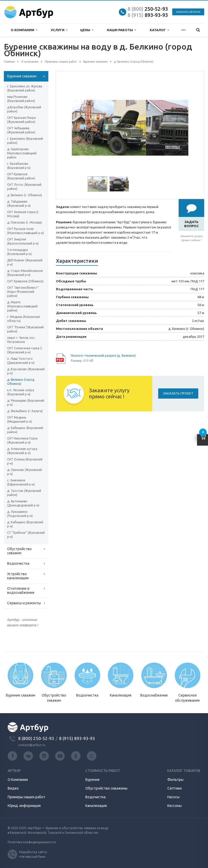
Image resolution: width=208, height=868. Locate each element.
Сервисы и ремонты (24, 603)
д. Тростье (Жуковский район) (24, 493)
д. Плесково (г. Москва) (25, 222)
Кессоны (175, 806)
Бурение (93, 780)
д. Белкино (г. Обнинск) (25, 195)
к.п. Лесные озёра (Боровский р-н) (21, 392)
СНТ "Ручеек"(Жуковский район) (25, 329)
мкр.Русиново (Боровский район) (21, 99)
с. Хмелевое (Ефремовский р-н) (21, 482)
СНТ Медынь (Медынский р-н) (20, 419)
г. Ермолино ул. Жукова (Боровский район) (25, 88)
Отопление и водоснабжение (21, 591)
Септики (175, 788)
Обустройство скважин (19, 551)
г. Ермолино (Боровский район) (25, 141)
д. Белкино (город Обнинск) (21, 382)
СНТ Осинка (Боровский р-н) (25, 461)
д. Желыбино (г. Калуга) (25, 411)
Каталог (159, 30)
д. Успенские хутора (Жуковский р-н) (22, 451)
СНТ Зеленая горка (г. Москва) (23, 214)
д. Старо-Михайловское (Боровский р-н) (25, 273)
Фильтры (175, 780)
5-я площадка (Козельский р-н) (19, 252)
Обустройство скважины (106, 788)
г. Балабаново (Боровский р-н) (19, 166)
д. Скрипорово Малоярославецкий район (22, 153)
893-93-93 (148, 15)
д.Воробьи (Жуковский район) (24, 109)
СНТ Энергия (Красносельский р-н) (23, 241)
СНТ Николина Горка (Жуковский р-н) (22, 440)
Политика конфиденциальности (32, 842)
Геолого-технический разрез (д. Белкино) (103, 355)
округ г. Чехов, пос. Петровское (21, 340)
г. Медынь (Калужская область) (24, 319)
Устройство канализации (18, 576)
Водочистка (95, 797)
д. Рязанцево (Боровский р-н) (26, 403)
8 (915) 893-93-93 (77, 738)
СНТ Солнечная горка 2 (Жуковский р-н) (25, 350)
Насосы (174, 797)
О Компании (18, 780)
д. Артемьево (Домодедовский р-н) (23, 503)
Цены (87, 30)
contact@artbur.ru (32, 745)
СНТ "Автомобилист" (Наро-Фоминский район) (23, 292)
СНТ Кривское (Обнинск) (25, 281)
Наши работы (121, 30)
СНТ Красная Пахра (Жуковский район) (21, 120)
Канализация (96, 806)
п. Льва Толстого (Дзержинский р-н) (21, 361)
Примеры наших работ (26, 797)
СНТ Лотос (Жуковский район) (24, 187)
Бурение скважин (22, 76)
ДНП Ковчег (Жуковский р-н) (25, 262)
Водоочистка (18, 563)
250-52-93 (148, 9)
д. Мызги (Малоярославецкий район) (22, 306)
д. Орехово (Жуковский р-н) (25, 472)
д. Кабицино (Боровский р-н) (25, 524)
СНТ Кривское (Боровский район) (21, 176)
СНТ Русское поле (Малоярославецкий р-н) (26, 231)
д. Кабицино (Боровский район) (25, 430)
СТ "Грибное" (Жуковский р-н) (26, 535)
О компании (24, 30)
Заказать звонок (188, 12)
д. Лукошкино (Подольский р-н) (20, 514)
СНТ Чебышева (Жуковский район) (21, 130)
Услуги (59, 30)
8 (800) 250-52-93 (36, 738)
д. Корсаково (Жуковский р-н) (26, 371)
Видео (13, 788)
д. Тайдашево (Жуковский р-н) (19, 204)
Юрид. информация (24, 806)
